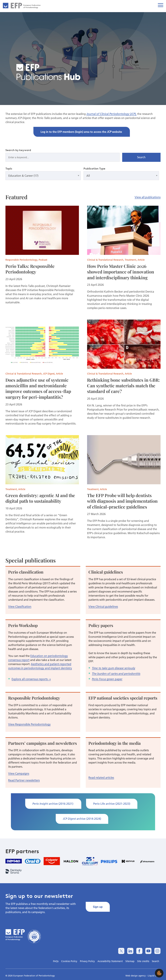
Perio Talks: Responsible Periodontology (30, 269)
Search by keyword (18, 150)
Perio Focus (99, 679)
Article (141, 260)
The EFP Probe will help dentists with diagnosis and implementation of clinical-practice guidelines (122, 501)
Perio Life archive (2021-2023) (112, 804)
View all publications (148, 197)
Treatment (130, 260)
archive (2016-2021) (53, 804)
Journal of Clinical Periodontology (108, 114)
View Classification (20, 606)
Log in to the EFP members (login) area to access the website (82, 132)
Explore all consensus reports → (31, 679)
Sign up (98, 907)
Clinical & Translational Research (105, 260)
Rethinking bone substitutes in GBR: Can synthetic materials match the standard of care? (123, 386)
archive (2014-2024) (82, 819)
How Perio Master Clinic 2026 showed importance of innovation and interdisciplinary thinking (121, 272)
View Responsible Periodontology (29, 724)
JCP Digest (49, 374)
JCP (133, 114)
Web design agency (136, 976)
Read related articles (101, 777)
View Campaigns (19, 773)
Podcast (43, 260)
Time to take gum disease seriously (114, 668)
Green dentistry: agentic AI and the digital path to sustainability (40, 498)
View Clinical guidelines (103, 606)
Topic (9, 168)
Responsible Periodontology (21, 260)
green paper (114, 679)
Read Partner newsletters (24, 780)
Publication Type (94, 168)
